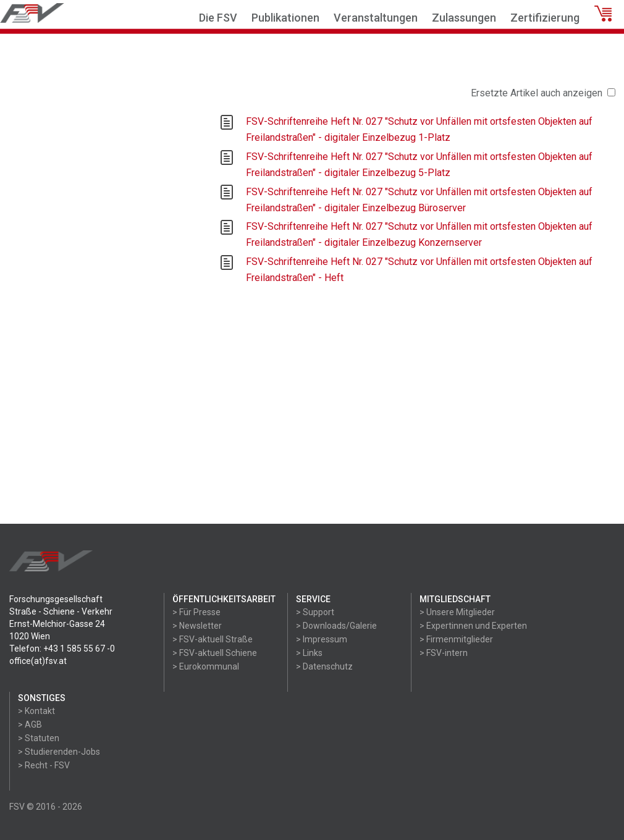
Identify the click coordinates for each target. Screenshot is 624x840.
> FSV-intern (444, 653)
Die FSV (218, 18)
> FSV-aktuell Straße (213, 639)
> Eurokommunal (206, 666)
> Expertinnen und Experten (473, 626)
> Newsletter (197, 626)
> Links (309, 653)
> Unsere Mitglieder (457, 612)
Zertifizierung (545, 18)
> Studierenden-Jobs (59, 752)
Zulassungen (464, 18)
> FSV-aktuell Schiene (215, 653)
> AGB (30, 724)
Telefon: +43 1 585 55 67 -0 (62, 649)
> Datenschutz (324, 666)
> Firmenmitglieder (456, 639)
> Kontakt (36, 711)
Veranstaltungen (376, 18)
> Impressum (322, 639)
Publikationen (285, 18)
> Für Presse (196, 612)
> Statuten (39, 738)
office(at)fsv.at (38, 661)
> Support (315, 612)
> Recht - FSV (44, 765)
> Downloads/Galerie (336, 626)
